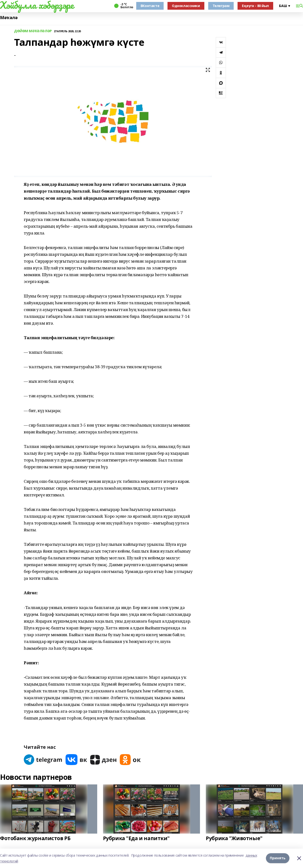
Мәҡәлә (9, 18)
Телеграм (221, 6)
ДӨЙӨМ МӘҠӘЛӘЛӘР (33, 31)
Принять (278, 858)
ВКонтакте (150, 6)
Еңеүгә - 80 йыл (255, 6)
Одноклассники (186, 6)
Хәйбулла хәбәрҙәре (37, 5)
